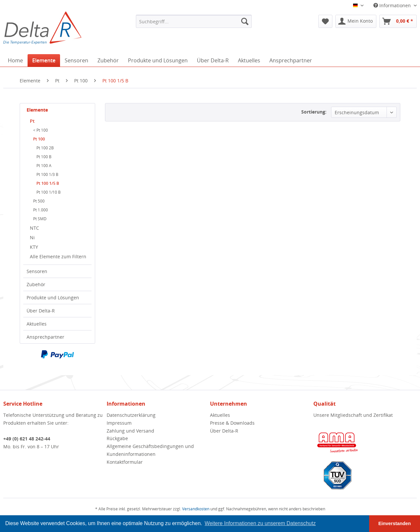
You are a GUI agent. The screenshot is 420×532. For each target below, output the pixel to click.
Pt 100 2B (45, 148)
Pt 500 (39, 201)
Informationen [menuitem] (393, 5)
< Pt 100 (41, 130)
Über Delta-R (41, 311)
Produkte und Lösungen (53, 298)
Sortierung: (314, 112)
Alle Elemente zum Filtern (58, 256)
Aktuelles (37, 324)
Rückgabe (117, 438)
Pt (32, 121)
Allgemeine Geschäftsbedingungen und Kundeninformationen (150, 450)
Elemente (37, 110)
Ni (32, 237)
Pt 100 (39, 139)
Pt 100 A (44, 166)
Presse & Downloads (232, 423)
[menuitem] (194, 21)
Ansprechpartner (45, 337)
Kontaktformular (125, 462)
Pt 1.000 (41, 210)
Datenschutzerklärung (131, 415)
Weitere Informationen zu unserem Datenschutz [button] (260, 523)
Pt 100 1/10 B (49, 192)
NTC (34, 228)
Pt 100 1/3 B (47, 174)
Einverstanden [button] (395, 523)
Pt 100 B (44, 157)
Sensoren (37, 271)
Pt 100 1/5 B (48, 183)
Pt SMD (40, 219)
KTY (34, 247)
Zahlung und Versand (130, 431)
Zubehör (36, 284)
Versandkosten (196, 509)
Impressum (119, 423)
